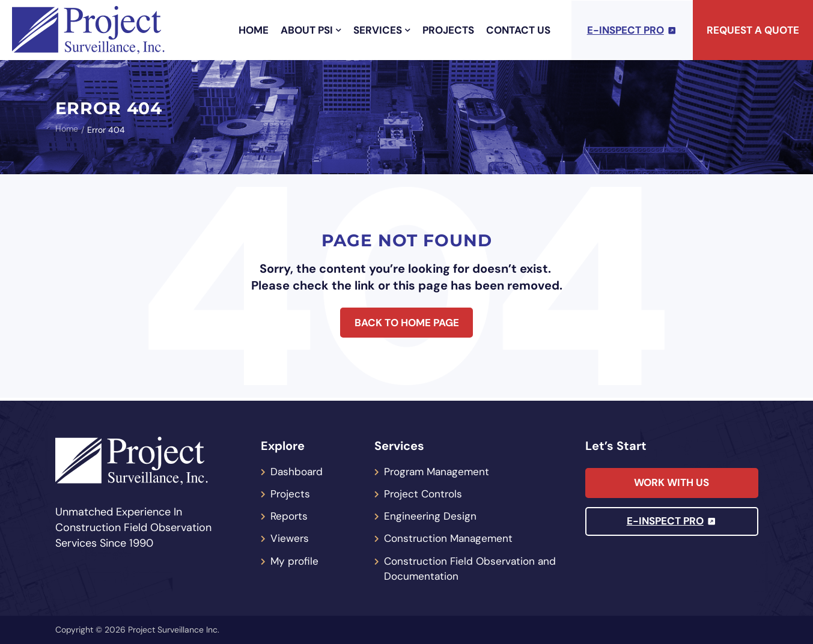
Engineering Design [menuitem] (431, 515)
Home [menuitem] (254, 30)
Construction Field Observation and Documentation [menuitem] (473, 568)
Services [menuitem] (382, 30)
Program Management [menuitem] (439, 469)
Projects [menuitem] (448, 30)
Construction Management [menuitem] (451, 538)
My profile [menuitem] (295, 560)
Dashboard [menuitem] (298, 469)
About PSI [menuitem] (311, 30)
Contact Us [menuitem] (518, 30)
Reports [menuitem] (290, 515)
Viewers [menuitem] (290, 538)
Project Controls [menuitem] (425, 492)
